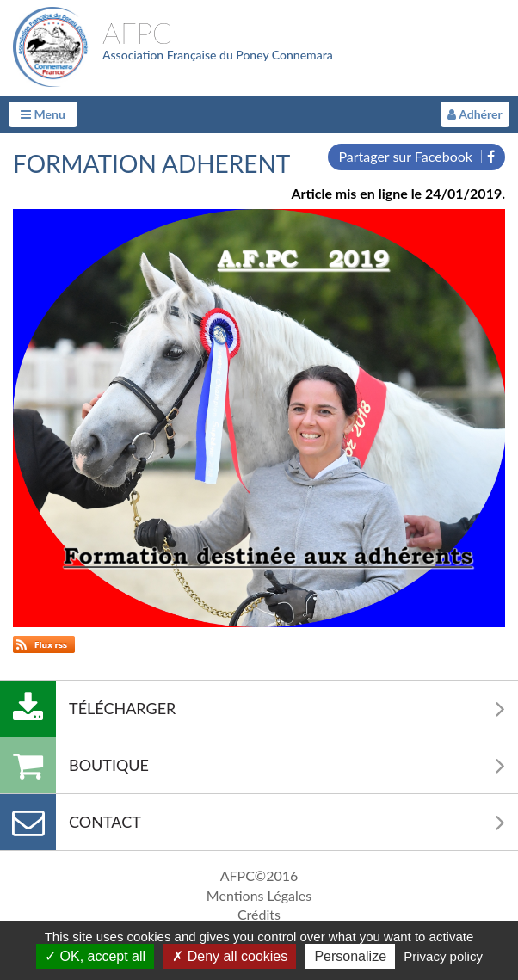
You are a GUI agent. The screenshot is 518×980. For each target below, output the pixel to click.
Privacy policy (443, 956)
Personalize (350, 956)
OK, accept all (95, 956)
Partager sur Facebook (416, 156)
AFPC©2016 (259, 875)
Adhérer (475, 114)
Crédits (259, 914)
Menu (43, 114)
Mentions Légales (259, 895)
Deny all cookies (230, 956)
